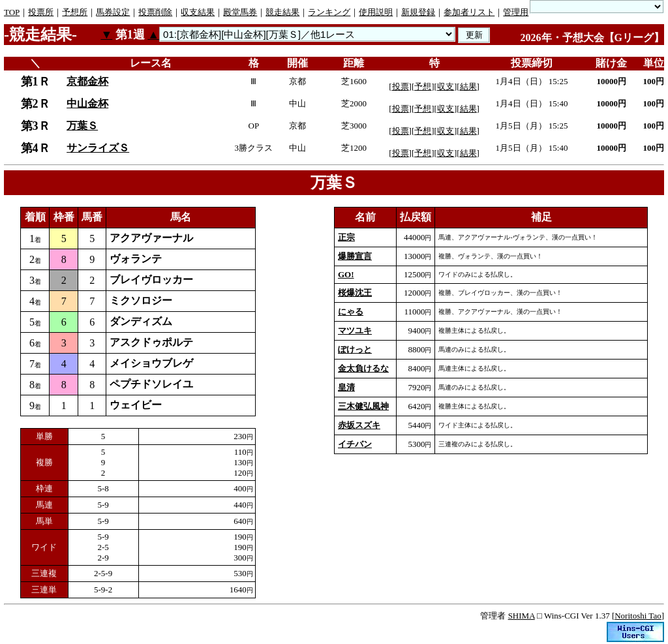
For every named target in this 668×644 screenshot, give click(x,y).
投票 (401, 86)
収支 (446, 86)
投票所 (41, 12)
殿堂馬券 (240, 12)
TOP (12, 12)
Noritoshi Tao (638, 616)
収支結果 (198, 12)
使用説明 (376, 12)
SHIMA (522, 616)
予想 (423, 86)
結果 (468, 86)
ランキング (329, 12)
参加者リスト (469, 12)
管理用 (516, 12)
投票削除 (155, 12)
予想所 (75, 12)
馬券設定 (113, 12)
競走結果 (282, 12)
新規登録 (418, 12)
